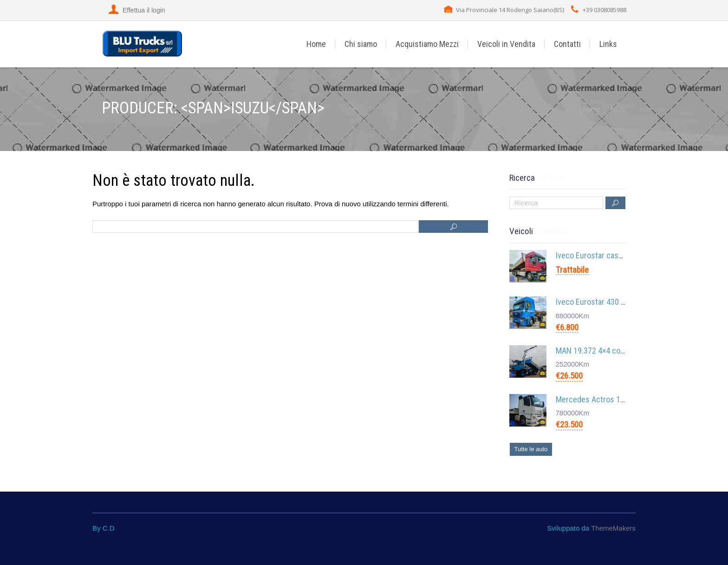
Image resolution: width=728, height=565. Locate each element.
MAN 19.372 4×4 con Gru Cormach (613, 351)
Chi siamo (361, 44)
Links (608, 44)
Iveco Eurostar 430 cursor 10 (604, 302)
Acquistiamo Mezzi (427, 44)
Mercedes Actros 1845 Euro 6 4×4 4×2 (620, 399)
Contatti (567, 44)
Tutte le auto (531, 449)
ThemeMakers (613, 528)
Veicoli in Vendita (506, 44)
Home (316, 44)
